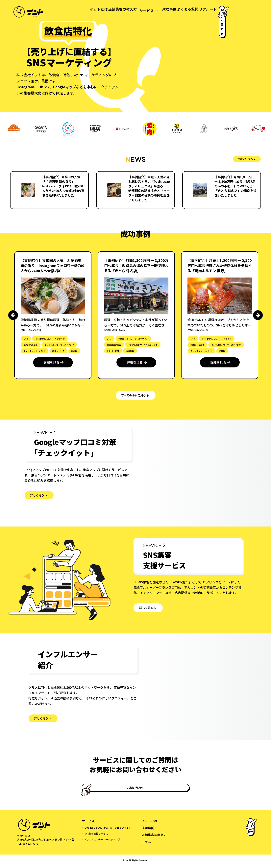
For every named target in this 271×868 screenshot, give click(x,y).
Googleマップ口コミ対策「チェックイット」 (109, 830)
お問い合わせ (233, 10)
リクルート (193, 11)
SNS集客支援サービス (96, 836)
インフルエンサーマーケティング (102, 842)
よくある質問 (168, 11)
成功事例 (146, 11)
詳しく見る (39, 499)
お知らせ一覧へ (239, 159)
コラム (146, 844)
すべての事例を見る (134, 396)
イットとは (66, 11)
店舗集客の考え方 (94, 11)
